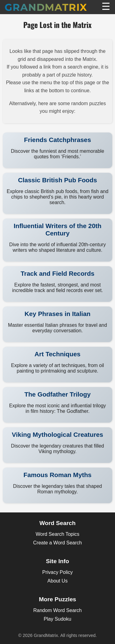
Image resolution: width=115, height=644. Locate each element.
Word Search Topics (57, 534)
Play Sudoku (58, 619)
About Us (58, 581)
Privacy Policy (58, 572)
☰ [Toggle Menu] (106, 6)
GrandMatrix (46, 7)
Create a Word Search (57, 543)
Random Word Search (58, 610)
